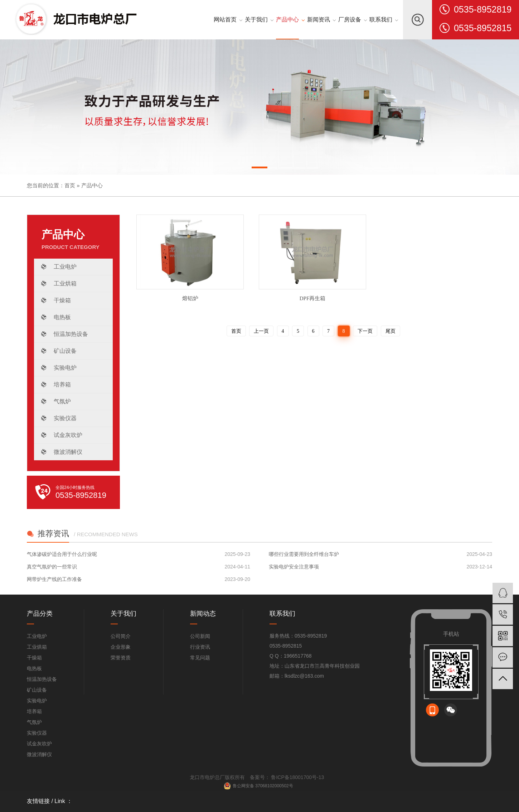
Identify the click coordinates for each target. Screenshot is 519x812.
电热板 (62, 317)
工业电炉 (65, 267)
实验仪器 (65, 418)
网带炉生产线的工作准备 (54, 579)
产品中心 (92, 185)
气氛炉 (62, 401)
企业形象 (121, 647)
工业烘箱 (65, 284)
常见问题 (200, 658)
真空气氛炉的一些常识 (52, 567)
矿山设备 (65, 351)
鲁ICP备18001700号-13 (297, 777)
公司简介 (121, 636)
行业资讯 (200, 647)
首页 (70, 185)
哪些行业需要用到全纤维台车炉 (304, 554)
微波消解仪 (68, 452)
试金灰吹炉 (68, 435)
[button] (259, 169)
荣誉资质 (121, 658)
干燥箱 (62, 300)
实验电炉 (65, 368)
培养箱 (62, 385)
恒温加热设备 (71, 334)
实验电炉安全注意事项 (294, 567)
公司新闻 (200, 636)
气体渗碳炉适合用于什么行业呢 (62, 554)
